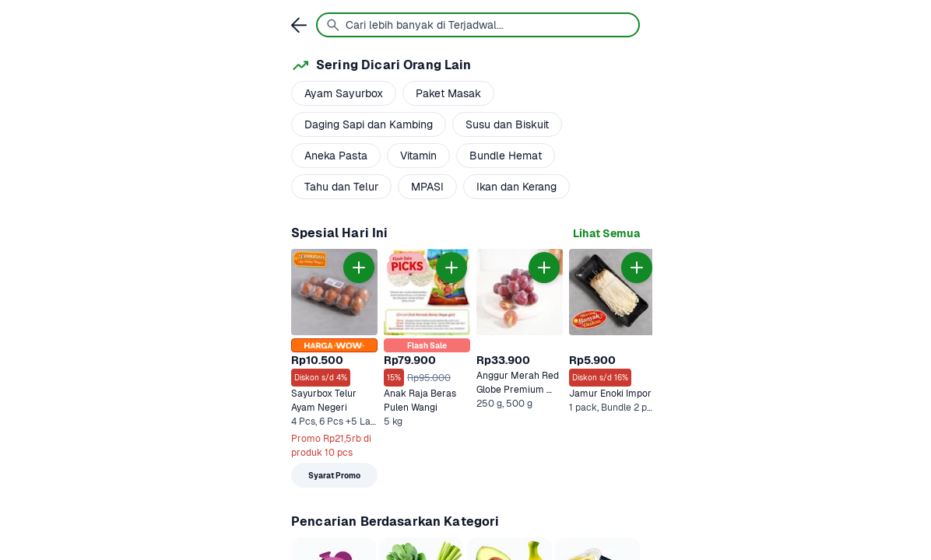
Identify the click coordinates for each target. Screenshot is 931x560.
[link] (606, 234)
